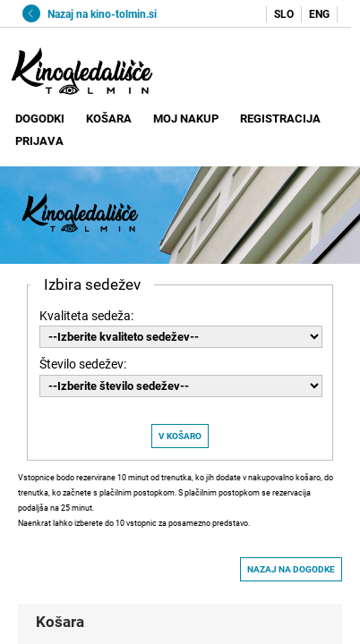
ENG (319, 14)
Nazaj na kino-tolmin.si (90, 14)
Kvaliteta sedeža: (86, 316)
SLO (284, 14)
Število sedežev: (83, 364)
